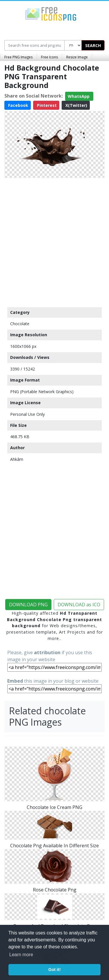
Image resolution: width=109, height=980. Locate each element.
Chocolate (20, 324)
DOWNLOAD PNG (28, 605)
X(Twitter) (76, 105)
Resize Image (77, 57)
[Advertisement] (54, 241)
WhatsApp (79, 96)
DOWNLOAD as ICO (79, 605)
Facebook (18, 105)
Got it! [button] (54, 970)
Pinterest (46, 105)
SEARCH (93, 45)
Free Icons (49, 57)
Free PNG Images (18, 57)
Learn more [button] (21, 955)
